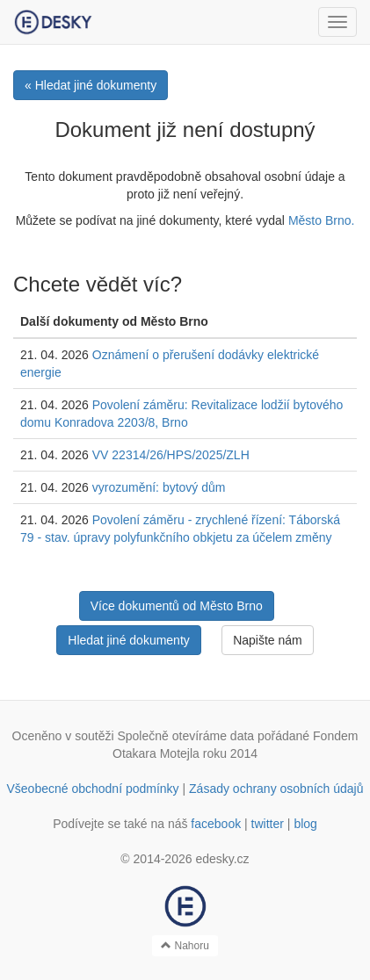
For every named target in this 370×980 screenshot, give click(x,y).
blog (305, 824)
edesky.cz (222, 859)
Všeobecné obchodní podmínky (92, 789)
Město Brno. (321, 220)
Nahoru (185, 946)
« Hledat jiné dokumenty (91, 85)
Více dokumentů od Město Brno (177, 606)
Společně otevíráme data (185, 736)
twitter (268, 824)
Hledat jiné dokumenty (129, 640)
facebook (216, 824)
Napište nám (268, 640)
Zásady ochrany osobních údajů (276, 789)
